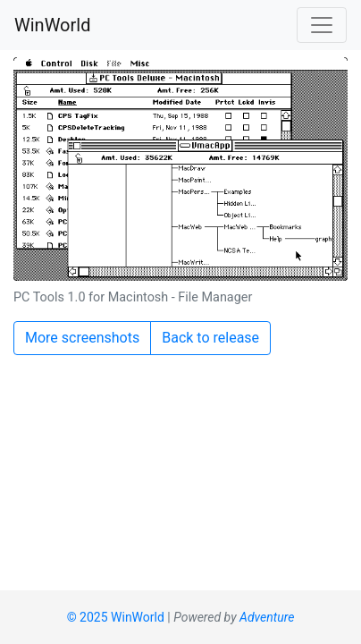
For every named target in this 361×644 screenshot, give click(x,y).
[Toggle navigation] (322, 25)
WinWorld (52, 25)
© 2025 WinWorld (116, 617)
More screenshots (82, 338)
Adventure (267, 617)
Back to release (210, 338)
